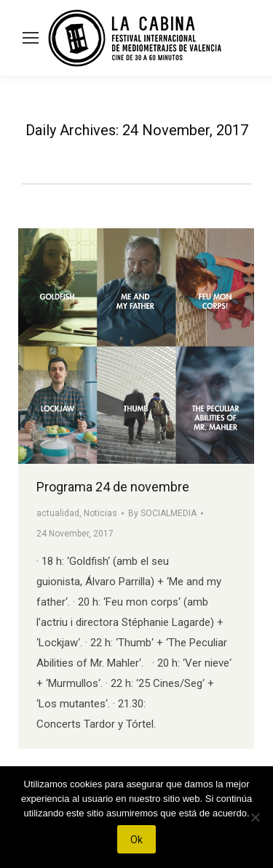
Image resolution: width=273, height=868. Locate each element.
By (162, 513)
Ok (136, 840)
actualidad (58, 513)
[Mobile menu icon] (31, 38)
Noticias (100, 513)
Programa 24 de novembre (113, 487)
